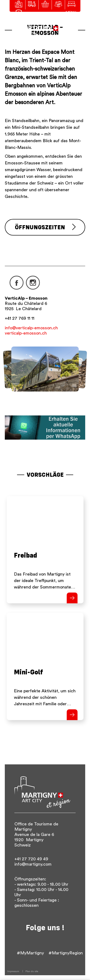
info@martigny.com (33, 864)
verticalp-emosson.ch (26, 333)
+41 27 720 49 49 (31, 859)
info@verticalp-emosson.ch (31, 328)
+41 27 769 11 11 (20, 318)
